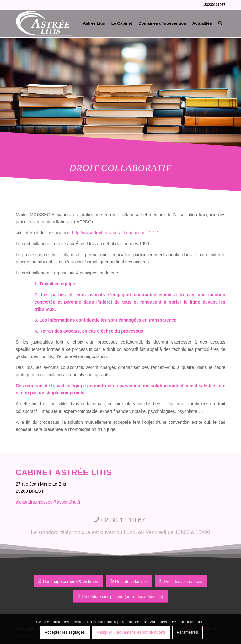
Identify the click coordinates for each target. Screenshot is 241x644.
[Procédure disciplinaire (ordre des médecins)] (121, 596)
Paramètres (187, 632)
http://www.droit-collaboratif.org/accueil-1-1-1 (116, 233)
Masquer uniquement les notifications (131, 632)
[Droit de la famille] (129, 581)
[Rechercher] (220, 23)
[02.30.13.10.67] (120, 526)
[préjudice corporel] (68, 581)
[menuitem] (94, 23)
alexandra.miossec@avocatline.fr (48, 502)
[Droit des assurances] (181, 581)
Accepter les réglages (65, 632)
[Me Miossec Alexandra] (45, 23)
